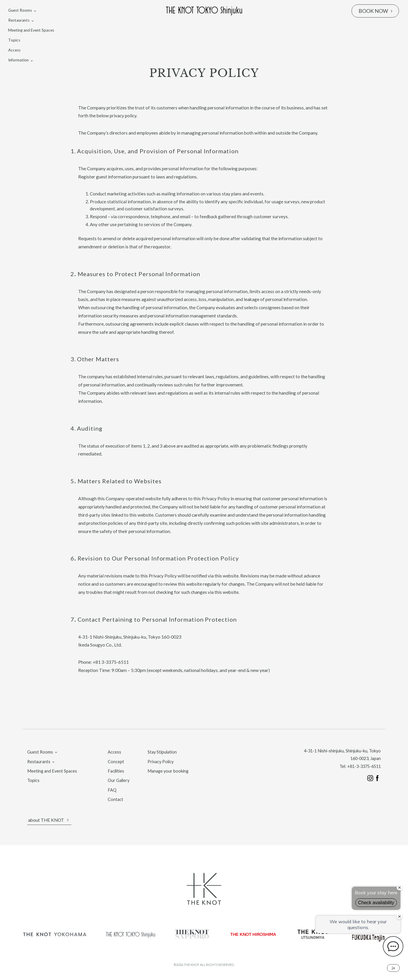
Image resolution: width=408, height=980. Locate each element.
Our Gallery (119, 780)
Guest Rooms (20, 10)
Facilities (116, 771)
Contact (115, 799)
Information (18, 60)
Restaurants (19, 20)
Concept (116, 762)
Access (14, 50)
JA (393, 968)
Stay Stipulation (162, 752)
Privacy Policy (161, 762)
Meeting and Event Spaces (31, 30)
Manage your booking (168, 771)
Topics (14, 40)
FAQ (112, 790)
